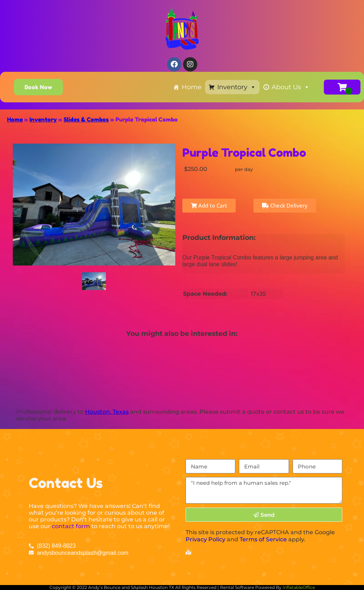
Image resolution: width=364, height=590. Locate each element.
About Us (291, 87)
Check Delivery (285, 205)
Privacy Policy (205, 539)
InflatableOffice (299, 587)
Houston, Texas (107, 412)
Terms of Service (263, 539)
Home (192, 87)
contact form (71, 526)
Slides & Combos (86, 119)
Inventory (237, 87)
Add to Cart (209, 205)
